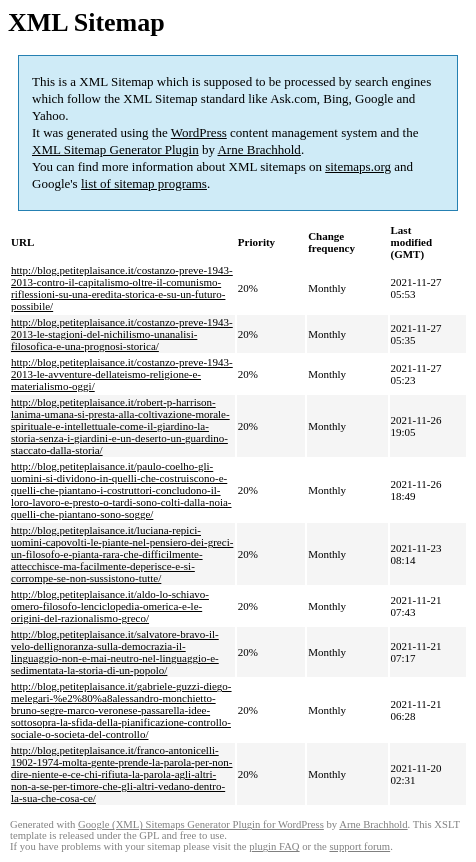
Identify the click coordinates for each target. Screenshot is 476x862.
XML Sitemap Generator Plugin (115, 149)
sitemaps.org (358, 166)
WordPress (199, 132)
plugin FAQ (274, 846)
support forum (359, 846)
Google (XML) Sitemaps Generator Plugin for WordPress (201, 824)
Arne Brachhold (258, 149)
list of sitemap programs (144, 183)
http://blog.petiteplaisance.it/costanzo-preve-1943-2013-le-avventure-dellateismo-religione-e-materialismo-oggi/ (122, 374)
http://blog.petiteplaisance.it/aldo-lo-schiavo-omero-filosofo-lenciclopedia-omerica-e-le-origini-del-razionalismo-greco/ (110, 606)
